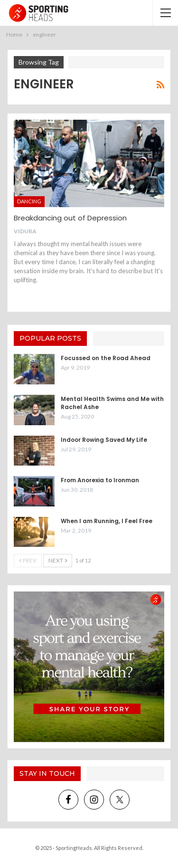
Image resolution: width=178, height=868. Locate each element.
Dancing (29, 201)
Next (58, 560)
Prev (28, 560)
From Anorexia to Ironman (100, 480)
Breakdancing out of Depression (70, 218)
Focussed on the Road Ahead (106, 358)
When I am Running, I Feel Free (107, 521)
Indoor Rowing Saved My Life (104, 440)
